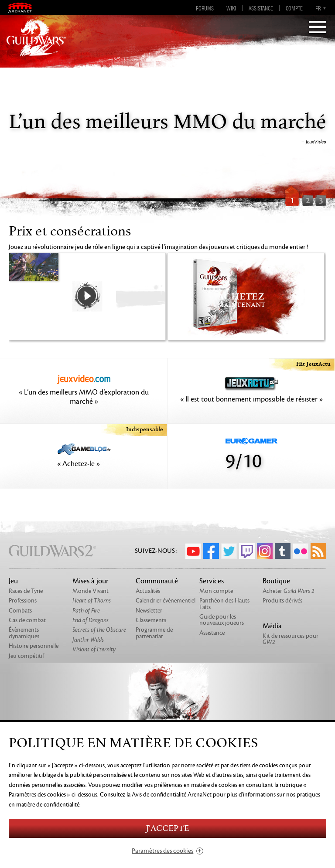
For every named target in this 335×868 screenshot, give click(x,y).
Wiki (231, 8)
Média (272, 626)
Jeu (13, 581)
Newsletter (149, 611)
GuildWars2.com (36, 37)
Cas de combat (27, 620)
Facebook (211, 551)
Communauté (157, 581)
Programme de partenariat (154, 633)
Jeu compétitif (26, 656)
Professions (23, 601)
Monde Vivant (91, 591)
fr (318, 8)
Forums (205, 8)
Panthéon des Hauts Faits (224, 604)
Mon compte (216, 591)
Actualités (148, 591)
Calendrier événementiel (166, 601)
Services (212, 581)
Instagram (265, 551)
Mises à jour (91, 581)
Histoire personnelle (34, 646)
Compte (294, 8)
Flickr (301, 551)
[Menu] (318, 28)
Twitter (229, 551)
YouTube (193, 551)
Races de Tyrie (26, 591)
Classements (151, 620)
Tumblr (283, 551)
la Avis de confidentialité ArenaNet (169, 795)
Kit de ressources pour (291, 639)
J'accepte (167, 829)
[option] (167, 133)
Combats (20, 611)
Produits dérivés (282, 601)
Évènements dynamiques (24, 633)
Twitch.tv (247, 551)
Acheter (289, 591)
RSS (318, 551)
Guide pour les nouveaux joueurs (222, 620)
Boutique (276, 581)
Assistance (261, 8)
